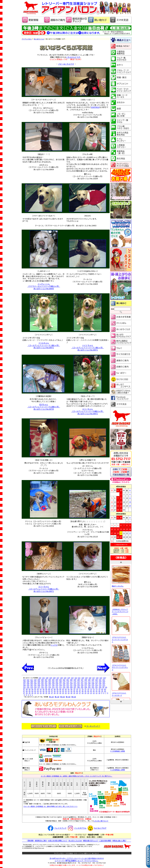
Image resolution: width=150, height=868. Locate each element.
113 (53, 687)
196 (86, 680)
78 (77, 689)
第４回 (68, 697)
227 (58, 678)
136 (53, 685)
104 (86, 687)
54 (60, 691)
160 (50, 683)
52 (66, 691)
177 (71, 681)
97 (24, 689)
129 (78, 685)
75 (85, 689)
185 (42, 681)
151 (82, 683)
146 (100, 683)
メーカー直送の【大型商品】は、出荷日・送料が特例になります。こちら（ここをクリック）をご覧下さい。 (77, 776)
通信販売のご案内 (41, 840)
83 (63, 689)
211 (32, 680)
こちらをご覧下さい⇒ (101, 821)
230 (47, 678)
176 (75, 681)
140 (39, 685)
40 (99, 691)
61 (41, 691)
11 (97, 693)
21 (69, 693)
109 (68, 687)
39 (102, 691)
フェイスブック (57, 828)
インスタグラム (77, 828)
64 (32, 691)
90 (43, 689)
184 (46, 681)
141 (35, 685)
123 (100, 685)
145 (104, 683)
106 (78, 687)
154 (71, 683)
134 (60, 685)
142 (32, 685)
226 (61, 678)
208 (42, 680)
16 (83, 693)
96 (27, 689)
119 (32, 687)
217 (94, 678)
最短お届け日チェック (91, 840)
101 (96, 687)
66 (27, 691)
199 (75, 680)
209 (39, 680)
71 (97, 689)
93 (35, 689)
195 (89, 680)
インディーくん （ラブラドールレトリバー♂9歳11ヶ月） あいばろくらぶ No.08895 (44, 286)
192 (100, 680)
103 (89, 687)
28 (49, 693)
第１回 (51, 697)
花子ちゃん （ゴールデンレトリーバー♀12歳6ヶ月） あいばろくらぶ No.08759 (44, 407)
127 (86, 685)
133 (64, 685)
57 (52, 691)
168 (104, 681)
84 (60, 689)
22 (66, 693)
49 (74, 691)
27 (52, 693)
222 (76, 678)
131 (71, 685)
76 (83, 689)
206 (50, 680)
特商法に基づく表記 (119, 840)
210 (35, 680)
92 (38, 689)
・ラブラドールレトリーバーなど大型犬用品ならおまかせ (77, 858)
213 (24, 680)
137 (50, 685)
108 (71, 687)
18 (77, 693)
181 (57, 681)
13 (91, 693)
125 (93, 685)
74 (88, 689)
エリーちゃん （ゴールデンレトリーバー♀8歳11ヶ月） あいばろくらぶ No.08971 (88, 411)
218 (90, 678)
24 (60, 693)
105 (82, 687)
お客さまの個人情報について (58, 840)
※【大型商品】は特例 (118, 751)
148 (93, 683)
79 (74, 689)
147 (96, 683)
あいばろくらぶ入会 (75, 840)
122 (104, 685)
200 (71, 680)
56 (55, 691)
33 (35, 693)
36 (27, 693)
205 (53, 680)
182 (53, 681)
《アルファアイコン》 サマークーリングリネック (121, 666)
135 (57, 685)
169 (100, 681)
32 (38, 693)
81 (69, 689)
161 (46, 683)
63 (35, 691)
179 (64, 681)
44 (88, 691)
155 (68, 683)
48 (77, 691)
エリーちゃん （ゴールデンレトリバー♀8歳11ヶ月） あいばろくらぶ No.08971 (44, 589)
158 (57, 683)
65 (30, 691)
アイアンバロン (27, 39)
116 (42, 687)
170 (96, 681)
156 (64, 683)
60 (43, 691)
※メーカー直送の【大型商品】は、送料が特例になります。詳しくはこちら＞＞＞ (50, 806)
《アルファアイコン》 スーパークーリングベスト (121, 638)
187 (35, 681)
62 (38, 691)
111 (60, 687)
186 (39, 681)
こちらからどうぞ (73, 57)
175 (78, 681)
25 (57, 693)
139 (42, 685)
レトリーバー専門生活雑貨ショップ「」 (77, 860)
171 (93, 681)
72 (94, 689)
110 (64, 687)
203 (60, 680)
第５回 (74, 697)
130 (75, 685)
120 (28, 687)
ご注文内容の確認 (105, 840)
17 (80, 693)
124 (96, 685)
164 (35, 683)
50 (71, 691)
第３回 (63, 697)
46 (83, 691)
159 (53, 683)
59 (46, 691)
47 (80, 691)
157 (60, 683)
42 (94, 691)
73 (91, 689)
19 (74, 693)
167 (24, 683)
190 (24, 681)
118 (35, 687)
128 (82, 685)
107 (75, 687)
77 (80, 689)
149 (89, 683)
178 (68, 681)
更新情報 (30, 840)
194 (93, 680)
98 (106, 687)
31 (41, 693)
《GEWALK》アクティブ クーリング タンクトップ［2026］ (121, 610)
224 (69, 678)
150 (86, 683)
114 (50, 687)
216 (97, 678)
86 (55, 689)
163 (39, 683)
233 (40, 678)
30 (43, 693)
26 (55, 693)
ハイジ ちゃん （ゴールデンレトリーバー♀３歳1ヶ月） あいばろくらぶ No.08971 (88, 348)
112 (57, 687)
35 (30, 693)
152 (78, 683)
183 (50, 681)
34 (32, 693)
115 (46, 687)
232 (43, 678)
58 (49, 691)
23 (63, 693)
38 (105, 691)
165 (32, 683)
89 (46, 689)
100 (100, 687)
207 (46, 680)
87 (52, 689)
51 (69, 691)
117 (39, 687)
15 (85, 693)
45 (85, 691)
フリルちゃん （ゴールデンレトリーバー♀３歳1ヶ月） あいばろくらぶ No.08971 (44, 345)
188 (32, 681)
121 (24, 687)
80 (71, 689)
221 (79, 678)
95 (30, 689)
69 (102, 689)
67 (24, 691)
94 (32, 689)
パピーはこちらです (66, 64)
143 (28, 685)
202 (64, 680)
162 (42, 683)
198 (78, 680)
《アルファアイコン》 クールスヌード (121, 693)
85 (57, 689)
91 (41, 689)
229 (51, 678)
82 (66, 689)
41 (97, 691)
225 (65, 678)
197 (82, 680)
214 (104, 678)
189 (28, 681)
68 (105, 689)
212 (28, 680)
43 (91, 691)
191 (104, 680)
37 (24, 693)
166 (28, 683)
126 (89, 685)
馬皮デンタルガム (121, 585)
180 (60, 681)
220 (83, 678)
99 (103, 687)
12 (94, 693)
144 (24, 685)
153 (75, 683)
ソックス (54, 645)
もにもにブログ (97, 828)
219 (86, 678)
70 (99, 689)
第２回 (57, 697)
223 (72, 678)
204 (57, 680)
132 (68, 685)
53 (63, 691)
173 (86, 681)
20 (71, 693)
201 (68, 680)
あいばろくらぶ (39, 39)
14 (88, 693)
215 (101, 678)
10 (99, 693)
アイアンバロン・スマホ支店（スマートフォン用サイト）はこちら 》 (77, 853)
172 (89, 681)
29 (46, 693)
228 (54, 678)
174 (82, 681)
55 (57, 691)
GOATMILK (95, 107)
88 (49, 689)
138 (46, 685)
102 (93, 687)
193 (96, 680)
